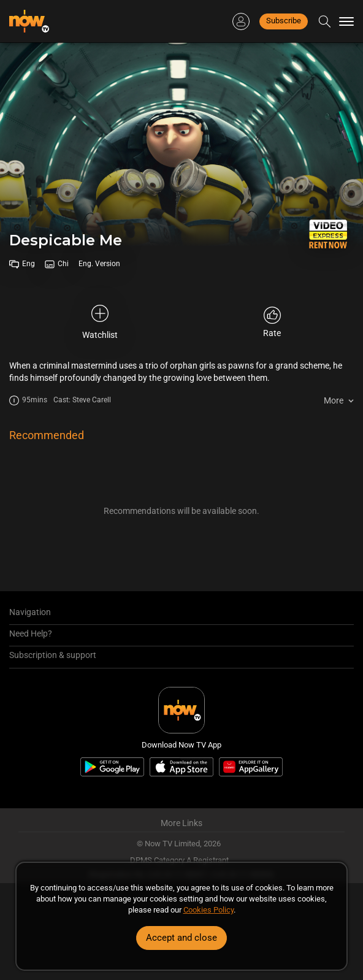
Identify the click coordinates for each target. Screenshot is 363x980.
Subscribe (284, 21)
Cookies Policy (208, 910)
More (334, 400)
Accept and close (181, 938)
